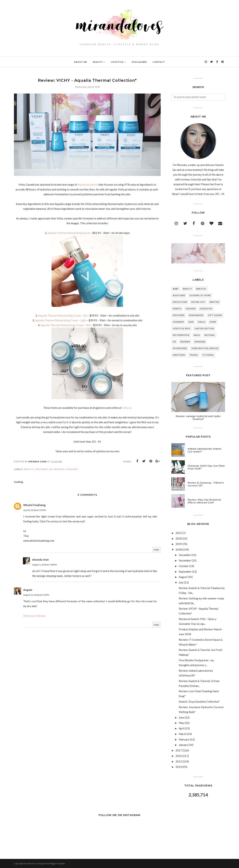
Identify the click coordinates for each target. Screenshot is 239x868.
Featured (41, 469)
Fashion (191, 309)
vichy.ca (127, 408)
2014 (179, 767)
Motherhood (181, 335)
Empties (214, 302)
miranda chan (41, 560)
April (182, 728)
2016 (179, 756)
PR (51, 469)
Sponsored (180, 348)
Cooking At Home (200, 296)
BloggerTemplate (57, 863)
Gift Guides (215, 315)
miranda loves (30, 863)
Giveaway (178, 322)
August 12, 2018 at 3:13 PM (36, 595)
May (181, 723)
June (181, 717)
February (184, 739)
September (185, 572)
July (181, 582)
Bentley (201, 289)
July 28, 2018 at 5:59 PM (35, 510)
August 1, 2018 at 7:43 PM (44, 565)
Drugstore (180, 302)
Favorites (206, 309)
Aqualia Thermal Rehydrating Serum (69, 233)
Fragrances (196, 315)
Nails (197, 335)
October (184, 566)
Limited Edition (204, 329)
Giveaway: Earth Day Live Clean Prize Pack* (206, 467)
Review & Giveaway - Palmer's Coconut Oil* (206, 484)
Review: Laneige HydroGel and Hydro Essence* (198, 418)
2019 (179, 544)
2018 (179, 550)
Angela (28, 590)
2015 (179, 761)
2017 (179, 750)
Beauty (29, 469)
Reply (156, 550)
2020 (179, 538)
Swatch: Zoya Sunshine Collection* (199, 702)
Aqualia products (88, 185)
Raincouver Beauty (35, 616)
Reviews (59, 469)
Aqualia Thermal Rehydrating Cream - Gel (63, 315)
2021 (179, 533)
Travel (194, 355)
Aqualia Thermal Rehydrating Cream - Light (61, 320)
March (183, 734)
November (185, 560)
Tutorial (208, 355)
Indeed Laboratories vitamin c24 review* (204, 450)
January (183, 745)
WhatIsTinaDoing (34, 505)
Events (177, 309)
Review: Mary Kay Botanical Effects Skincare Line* (204, 501)
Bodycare (179, 296)
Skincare (72, 469)
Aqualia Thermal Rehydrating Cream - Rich (66, 325)
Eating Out (198, 302)
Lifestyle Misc (182, 329)
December (185, 555)
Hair (191, 322)
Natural (210, 335)
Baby (176, 289)
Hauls (202, 322)
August (183, 577)
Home (213, 322)
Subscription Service (205, 348)
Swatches (179, 355)
